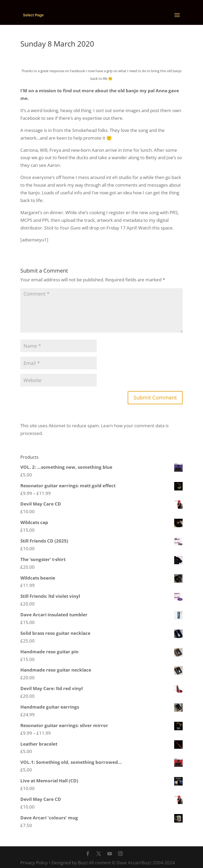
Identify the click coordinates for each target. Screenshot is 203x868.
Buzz (83, 863)
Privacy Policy (34, 863)
